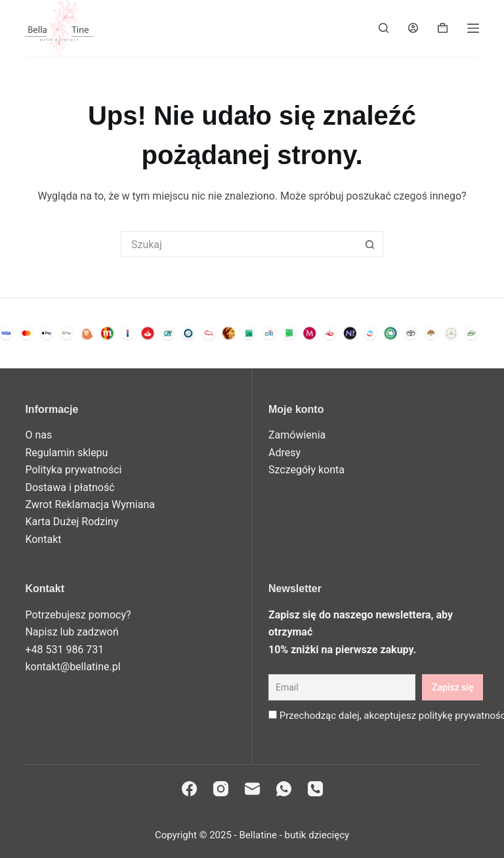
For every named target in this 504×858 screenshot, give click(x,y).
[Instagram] (221, 789)
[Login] (413, 28)
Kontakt (43, 539)
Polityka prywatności (73, 470)
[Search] (384, 28)
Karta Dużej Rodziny (72, 522)
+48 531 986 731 (64, 650)
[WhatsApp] (284, 789)
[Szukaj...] (239, 244)
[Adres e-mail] (252, 789)
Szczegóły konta (306, 470)
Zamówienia (297, 435)
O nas (38, 435)
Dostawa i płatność (70, 487)
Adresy (284, 453)
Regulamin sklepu (66, 453)
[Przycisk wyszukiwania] (370, 244)
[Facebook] (189, 789)
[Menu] (473, 28)
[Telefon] (315, 789)
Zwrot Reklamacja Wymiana (90, 504)
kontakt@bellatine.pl (73, 667)
